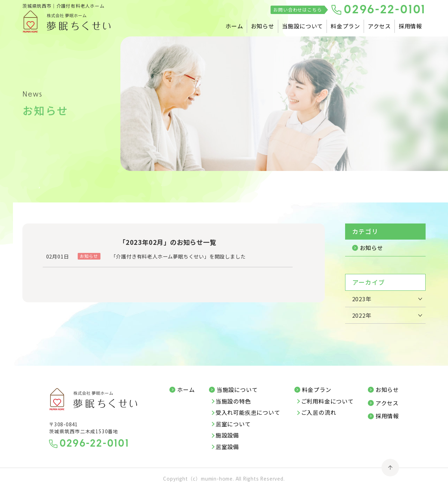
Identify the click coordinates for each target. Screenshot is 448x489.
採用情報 (410, 26)
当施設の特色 (233, 401)
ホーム (234, 26)
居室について (233, 424)
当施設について (303, 26)
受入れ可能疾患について (248, 413)
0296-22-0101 (385, 10)
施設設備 (227, 435)
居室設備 (227, 447)
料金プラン (345, 26)
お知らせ (263, 26)
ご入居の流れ (319, 413)
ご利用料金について (327, 401)
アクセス (379, 26)
